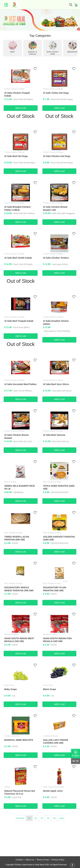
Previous (20, 818)
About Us (30, 860)
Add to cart (21, 108)
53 (42, 818)
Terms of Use (43, 860)
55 (54, 818)
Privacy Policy (58, 860)
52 (36, 818)
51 (29, 818)
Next (62, 818)
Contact (19, 860)
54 (48, 818)
